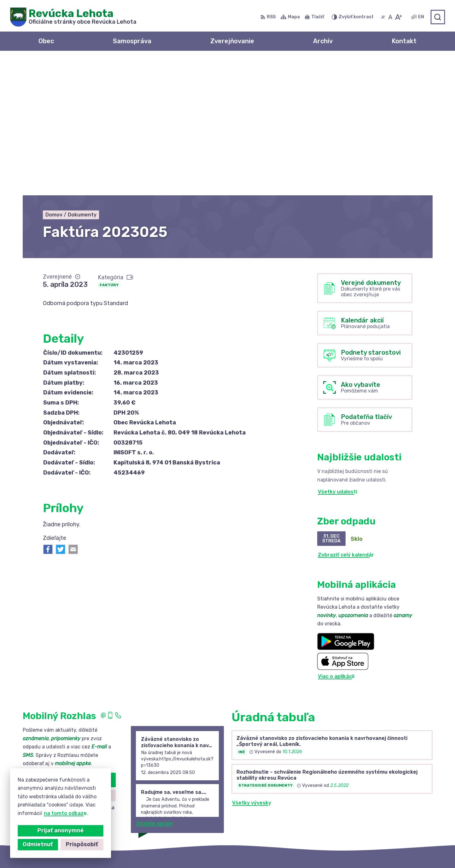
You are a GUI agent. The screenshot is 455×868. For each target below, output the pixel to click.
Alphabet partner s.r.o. (218, 851)
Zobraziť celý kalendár (346, 420)
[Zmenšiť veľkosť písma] (383, 17)
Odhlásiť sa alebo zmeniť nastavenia (69, 673)
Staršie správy (155, 688)
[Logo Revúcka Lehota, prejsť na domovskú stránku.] (73, 17)
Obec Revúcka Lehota (320, 851)
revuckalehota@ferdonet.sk (392, 816)
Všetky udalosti (338, 356)
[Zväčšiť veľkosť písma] (398, 17)
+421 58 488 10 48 (380, 802)
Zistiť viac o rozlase (69, 660)
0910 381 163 (373, 809)
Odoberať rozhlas (69, 645)
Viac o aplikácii (336, 541)
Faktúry (109, 150)
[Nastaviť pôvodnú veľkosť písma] (390, 17)
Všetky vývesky (252, 667)
